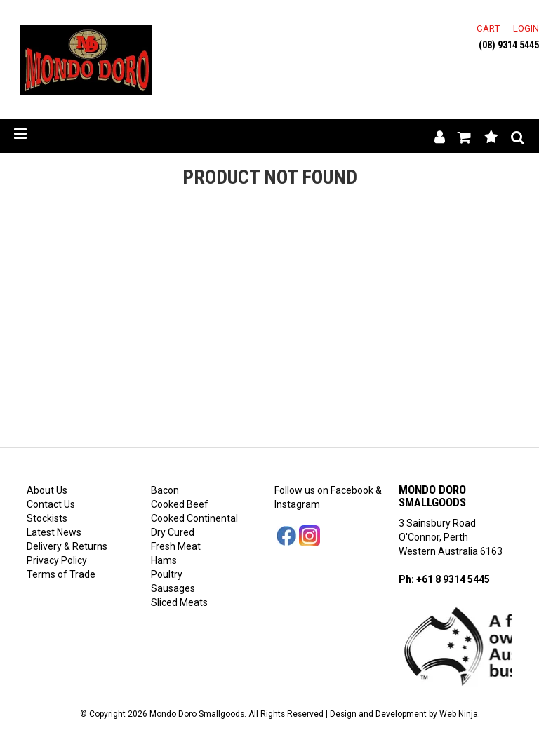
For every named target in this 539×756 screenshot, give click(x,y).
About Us (47, 490)
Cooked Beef (180, 504)
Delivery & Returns (67, 546)
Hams (164, 560)
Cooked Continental (194, 518)
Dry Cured (173, 532)
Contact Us (51, 504)
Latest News (54, 532)
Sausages (173, 588)
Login (526, 28)
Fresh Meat (176, 546)
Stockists (47, 518)
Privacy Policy (57, 560)
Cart (488, 28)
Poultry (167, 574)
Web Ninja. (460, 714)
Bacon (165, 490)
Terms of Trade (61, 574)
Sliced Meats (179, 602)
